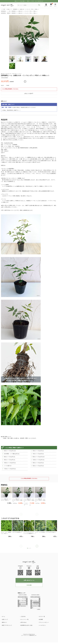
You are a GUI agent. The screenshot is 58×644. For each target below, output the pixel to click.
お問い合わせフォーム (29, 580)
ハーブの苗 (3, 9)
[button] (37, 546)
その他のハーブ (9, 9)
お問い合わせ (23, 622)
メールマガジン (42, 625)
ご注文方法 (23, 617)
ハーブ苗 (9, 11)
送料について (4, 101)
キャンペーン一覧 (24, 619)
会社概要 (41, 619)
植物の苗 (9, 13)
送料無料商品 (3, 11)
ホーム (3, 617)
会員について (5, 619)
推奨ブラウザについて (7, 625)
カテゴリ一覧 (42, 617)
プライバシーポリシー (44, 622)
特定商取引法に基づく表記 (26, 625)
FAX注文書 (29, 585)
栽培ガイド (4, 622)
